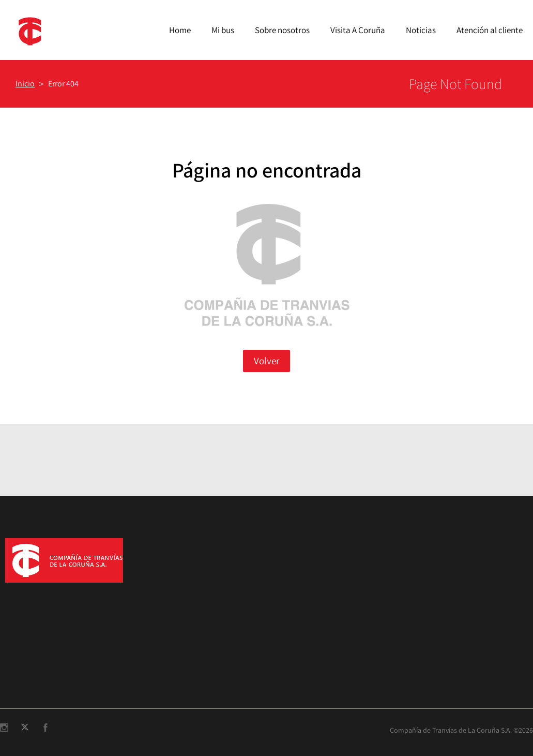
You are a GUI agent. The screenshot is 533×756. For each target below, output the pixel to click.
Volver (266, 361)
